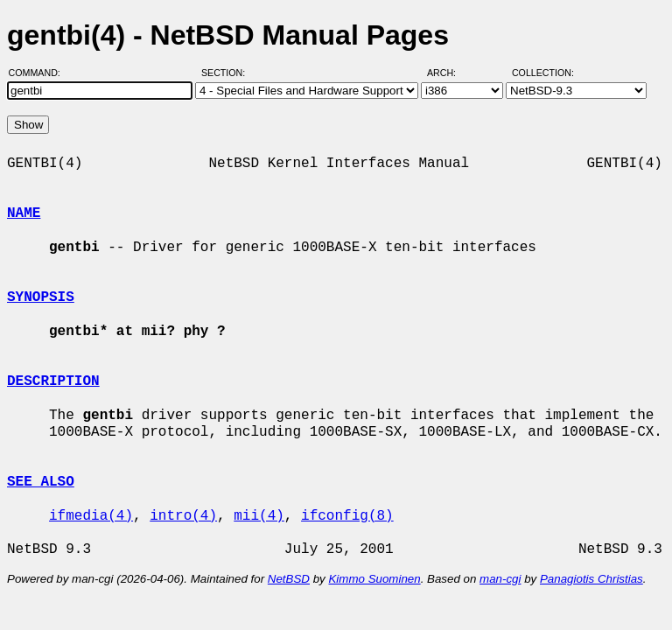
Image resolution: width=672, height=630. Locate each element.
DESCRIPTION (53, 381)
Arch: (449, 73)
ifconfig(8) (347, 516)
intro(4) (183, 516)
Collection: (543, 73)
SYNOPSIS (41, 297)
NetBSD (289, 579)
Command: (40, 73)
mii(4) (259, 516)
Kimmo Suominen (374, 579)
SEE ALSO (41, 482)
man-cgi (500, 579)
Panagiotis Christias (591, 579)
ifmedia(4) (91, 516)
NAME (24, 213)
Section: (227, 73)
